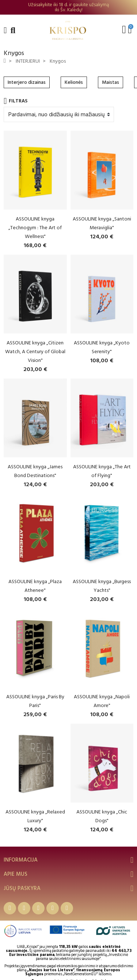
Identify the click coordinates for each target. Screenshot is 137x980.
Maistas (111, 82)
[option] (68, 7)
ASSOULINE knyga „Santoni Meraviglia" (102, 223)
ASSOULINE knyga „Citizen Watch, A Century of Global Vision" (35, 352)
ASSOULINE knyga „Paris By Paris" (35, 701)
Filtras (16, 101)
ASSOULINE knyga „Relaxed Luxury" (35, 816)
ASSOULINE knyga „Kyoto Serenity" (102, 347)
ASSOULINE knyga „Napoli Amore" (102, 701)
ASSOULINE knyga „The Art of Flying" (102, 471)
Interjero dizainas (27, 82)
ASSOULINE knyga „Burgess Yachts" (102, 586)
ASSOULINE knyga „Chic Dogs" (102, 816)
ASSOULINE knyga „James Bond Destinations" (35, 471)
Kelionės (74, 82)
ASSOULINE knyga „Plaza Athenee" (35, 586)
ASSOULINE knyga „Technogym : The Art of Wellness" (35, 228)
